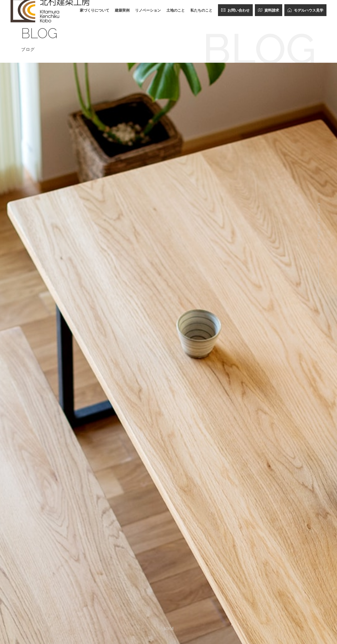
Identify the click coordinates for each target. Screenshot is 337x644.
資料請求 (269, 10)
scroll (168, 629)
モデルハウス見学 (305, 10)
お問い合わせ (235, 10)
